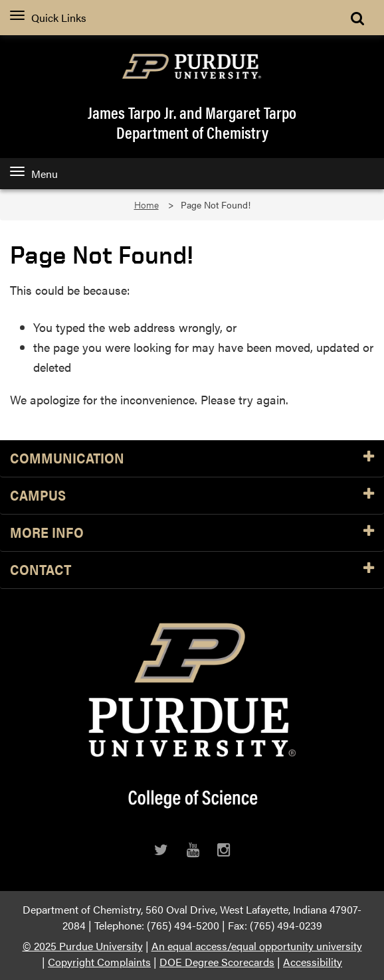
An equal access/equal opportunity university (257, 946)
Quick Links (48, 18)
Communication (192, 458)
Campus (192, 496)
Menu (34, 174)
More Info (192, 533)
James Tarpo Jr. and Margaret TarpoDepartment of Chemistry (192, 122)
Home (146, 205)
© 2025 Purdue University (83, 946)
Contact (192, 570)
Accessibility (313, 962)
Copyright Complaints (99, 962)
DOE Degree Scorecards (217, 962)
